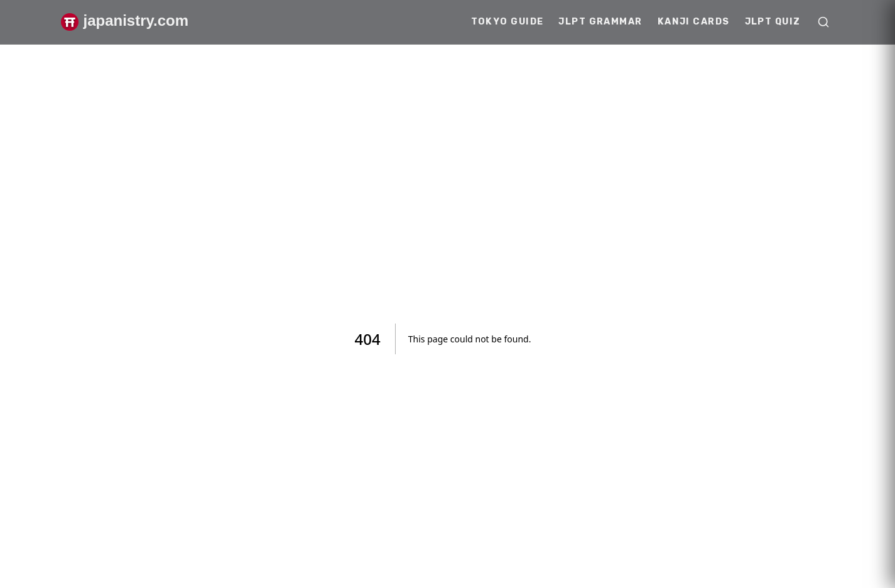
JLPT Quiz (773, 22)
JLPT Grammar (600, 22)
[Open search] (823, 22)
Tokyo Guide (507, 22)
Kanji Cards (694, 22)
